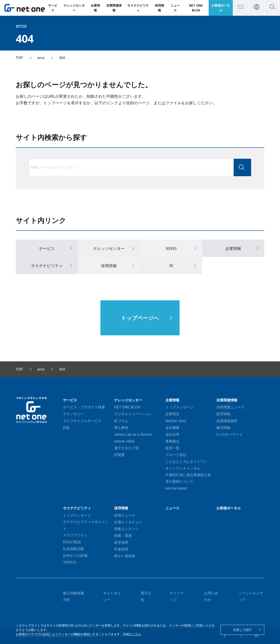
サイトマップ (177, 596)
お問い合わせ (211, 596)
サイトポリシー (112, 596)
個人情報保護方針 (73, 596)
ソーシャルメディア (251, 596)
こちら (137, 634)
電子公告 (146, 596)
